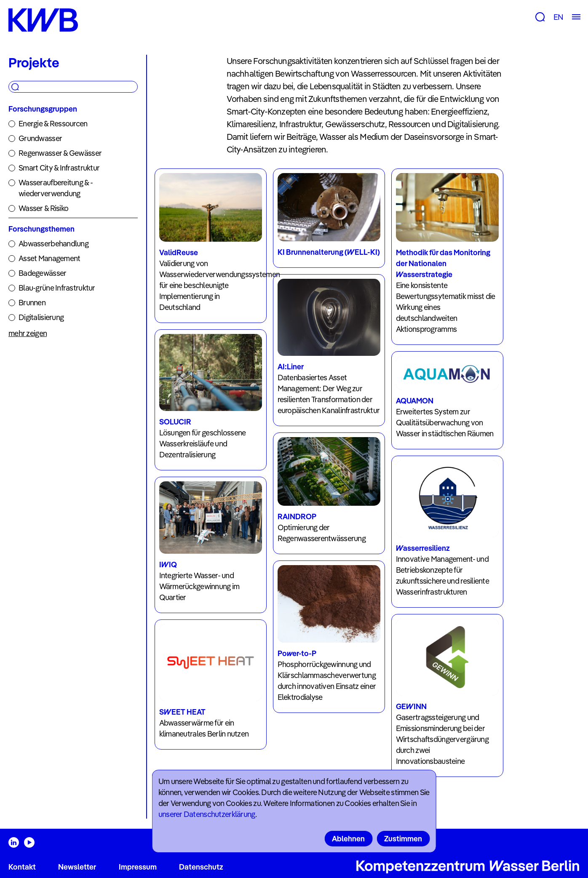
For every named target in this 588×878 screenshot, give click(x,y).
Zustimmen (403, 839)
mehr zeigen (28, 333)
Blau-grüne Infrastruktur (57, 288)
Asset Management (49, 258)
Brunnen (32, 303)
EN (558, 17)
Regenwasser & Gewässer (60, 153)
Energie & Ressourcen (53, 124)
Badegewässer (42, 273)
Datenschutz (201, 867)
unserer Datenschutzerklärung (207, 814)
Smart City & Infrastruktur (59, 168)
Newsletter (77, 867)
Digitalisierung (41, 317)
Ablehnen (348, 839)
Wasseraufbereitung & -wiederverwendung (56, 188)
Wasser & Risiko (43, 208)
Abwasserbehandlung (53, 244)
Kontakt (22, 867)
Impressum (138, 867)
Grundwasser (40, 138)
